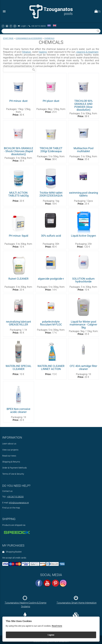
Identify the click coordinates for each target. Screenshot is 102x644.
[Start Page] (51, 11)
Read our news (9, 456)
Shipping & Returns (11, 462)
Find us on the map (11, 508)
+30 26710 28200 (37, 26)
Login (22, 26)
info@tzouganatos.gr (19, 503)
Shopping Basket (12, 552)
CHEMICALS (49, 38)
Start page (8, 38)
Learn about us (9, 444)
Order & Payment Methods (15, 468)
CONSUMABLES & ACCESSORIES (29, 38)
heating (43, 52)
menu (4, 11)
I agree (51, 635)
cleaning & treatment (87, 52)
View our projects (10, 450)
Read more (57, 626)
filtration (27, 52)
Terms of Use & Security (13, 474)
